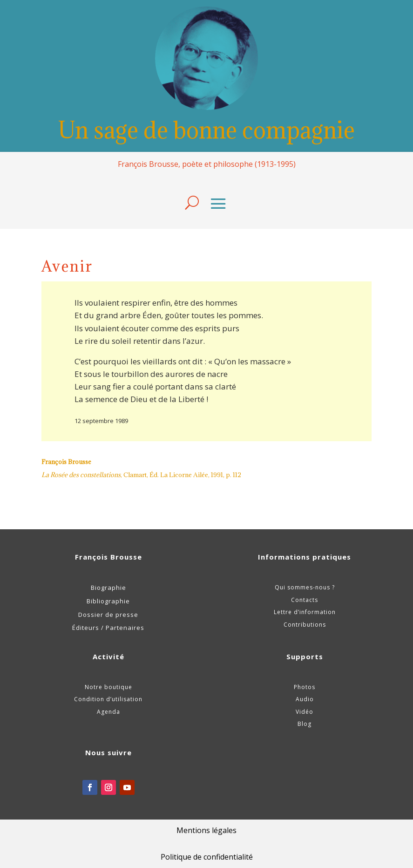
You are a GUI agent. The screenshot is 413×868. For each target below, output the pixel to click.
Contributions (305, 625)
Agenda (108, 712)
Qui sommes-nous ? (305, 587)
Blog (305, 724)
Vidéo (305, 712)
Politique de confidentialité (207, 857)
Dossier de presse (108, 615)
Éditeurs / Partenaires (108, 628)
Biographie (108, 588)
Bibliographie (108, 601)
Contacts (305, 600)
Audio (305, 699)
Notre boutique (108, 687)
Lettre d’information (305, 612)
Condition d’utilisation (108, 699)
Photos (305, 687)
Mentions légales (206, 830)
